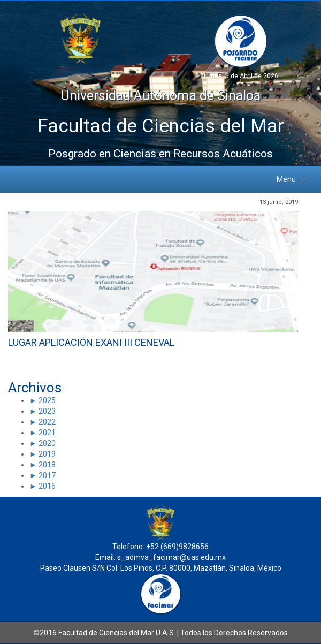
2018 (46, 465)
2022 (46, 422)
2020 (46, 443)
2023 (46, 411)
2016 (46, 486)
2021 (46, 433)
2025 (46, 400)
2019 (46, 454)
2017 (46, 475)
